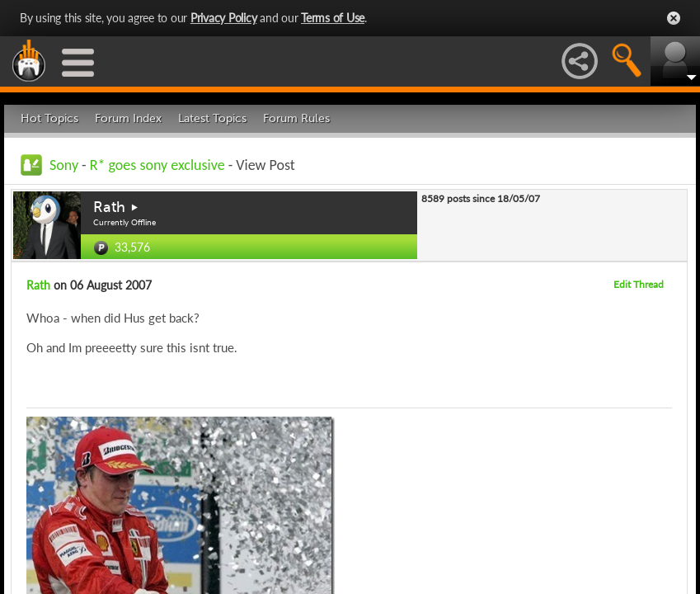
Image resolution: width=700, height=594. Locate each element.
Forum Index (128, 118)
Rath (109, 207)
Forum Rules (296, 118)
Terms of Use (333, 18)
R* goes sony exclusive (157, 165)
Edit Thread (639, 284)
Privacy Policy (224, 18)
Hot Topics (49, 118)
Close (674, 18)
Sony (64, 165)
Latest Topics (212, 118)
